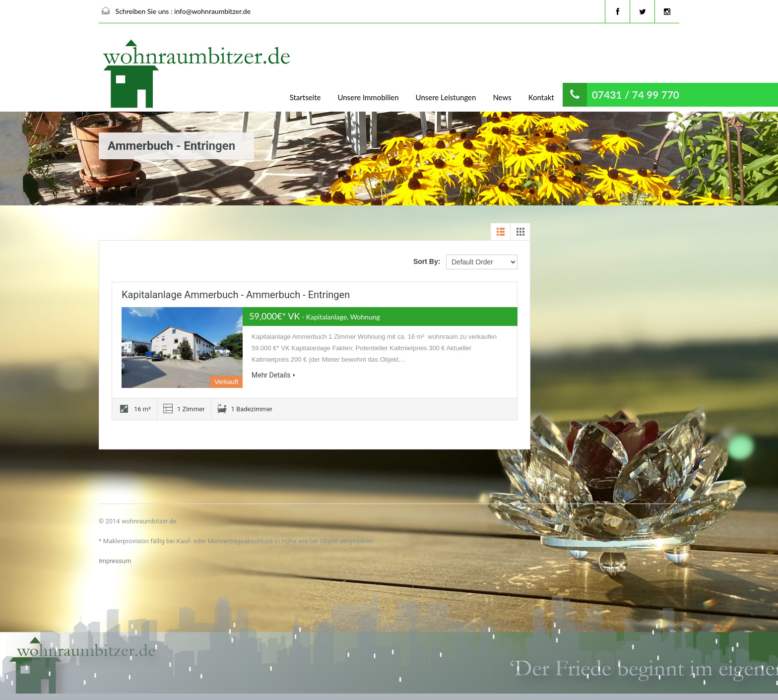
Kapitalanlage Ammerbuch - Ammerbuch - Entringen (236, 295)
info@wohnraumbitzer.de (212, 11)
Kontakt (541, 97)
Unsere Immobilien (368, 97)
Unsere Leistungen (446, 97)
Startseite (305, 97)
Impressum (115, 561)
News (502, 97)
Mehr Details (273, 375)
